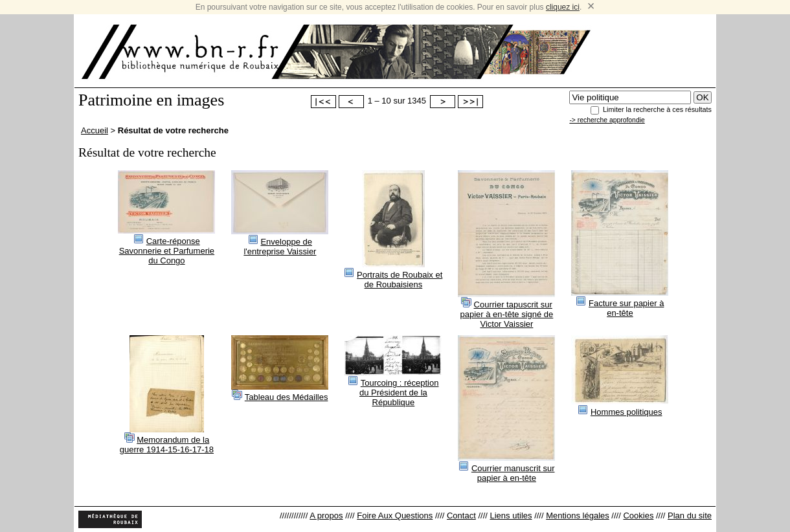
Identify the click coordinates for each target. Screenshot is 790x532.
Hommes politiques (626, 412)
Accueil (95, 130)
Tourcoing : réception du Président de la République (399, 393)
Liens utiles (511, 515)
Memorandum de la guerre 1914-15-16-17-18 (167, 445)
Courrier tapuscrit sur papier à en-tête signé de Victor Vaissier (506, 314)
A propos (326, 515)
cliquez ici (563, 7)
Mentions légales (578, 515)
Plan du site (690, 515)
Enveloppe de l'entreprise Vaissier (280, 247)
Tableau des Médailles (287, 397)
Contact (461, 515)
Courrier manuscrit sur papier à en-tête (513, 473)
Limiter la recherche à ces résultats (657, 109)
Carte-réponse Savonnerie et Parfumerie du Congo (167, 251)
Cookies (638, 515)
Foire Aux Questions (395, 515)
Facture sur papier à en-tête (626, 308)
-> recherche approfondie (607, 120)
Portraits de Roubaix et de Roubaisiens (400, 280)
